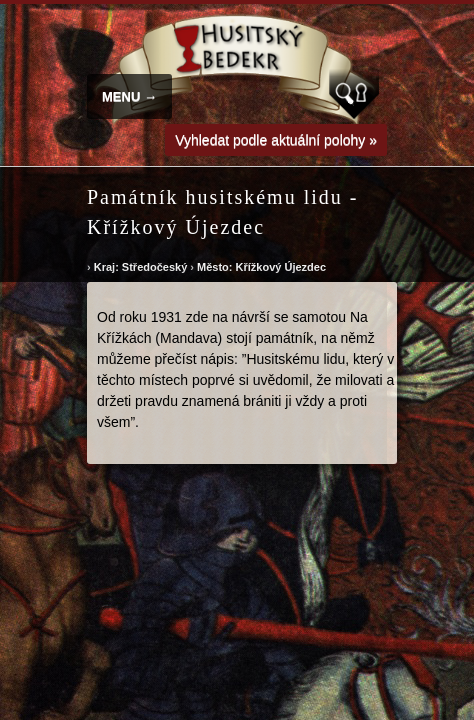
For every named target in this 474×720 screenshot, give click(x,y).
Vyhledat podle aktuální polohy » (276, 140)
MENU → (129, 96)
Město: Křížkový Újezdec (261, 267)
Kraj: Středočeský (141, 267)
